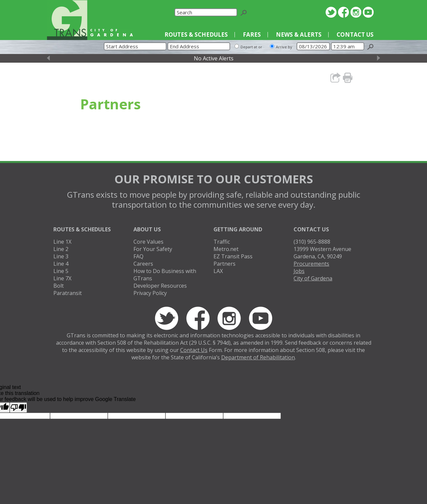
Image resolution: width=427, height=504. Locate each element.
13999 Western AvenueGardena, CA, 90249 (322, 253)
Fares (252, 34)
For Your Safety (153, 249)
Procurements (311, 264)
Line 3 (61, 256)
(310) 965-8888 (312, 242)
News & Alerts (299, 34)
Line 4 (61, 264)
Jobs (299, 271)
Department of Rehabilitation (258, 357)
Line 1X (62, 242)
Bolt (59, 286)
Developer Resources (160, 286)
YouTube (368, 12)
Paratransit (68, 293)
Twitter (331, 12)
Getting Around (238, 229)
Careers (143, 264)
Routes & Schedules (196, 34)
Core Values (148, 242)
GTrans (67, 20)
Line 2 (61, 249)
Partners (225, 264)
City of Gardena (313, 278)
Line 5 (61, 271)
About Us (147, 229)
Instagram (356, 12)
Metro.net (226, 249)
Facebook (343, 12)
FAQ (138, 256)
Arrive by (284, 47)
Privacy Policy (150, 293)
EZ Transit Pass (233, 256)
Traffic (222, 242)
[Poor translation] (18, 407)
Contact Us (355, 34)
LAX (218, 271)
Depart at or (251, 47)
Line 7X (62, 278)
